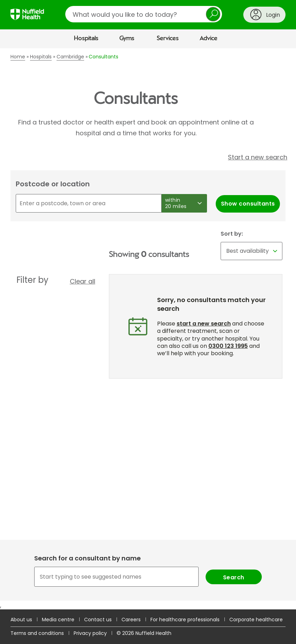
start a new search (204, 324)
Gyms (127, 38)
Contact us (98, 620)
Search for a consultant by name (87, 558)
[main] (148, 329)
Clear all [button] (83, 281)
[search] (144, 14)
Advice (209, 38)
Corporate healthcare (256, 620)
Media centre (58, 620)
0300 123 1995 (228, 346)
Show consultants (248, 204)
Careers (131, 620)
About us (21, 620)
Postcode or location (53, 184)
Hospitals (86, 38)
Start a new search (258, 157)
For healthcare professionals (185, 620)
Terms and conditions (37, 633)
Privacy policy (90, 633)
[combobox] (148, 577)
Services (168, 38)
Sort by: (232, 234)
